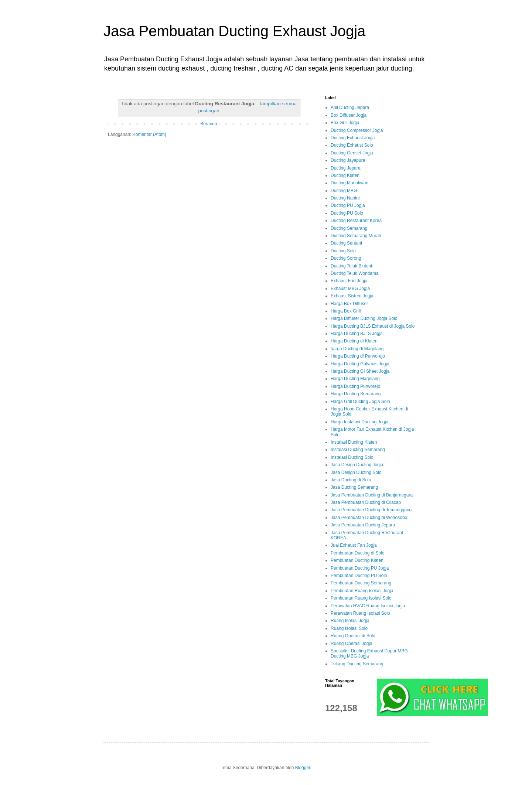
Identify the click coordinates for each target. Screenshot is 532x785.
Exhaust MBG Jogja (350, 289)
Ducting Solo (343, 251)
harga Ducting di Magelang (357, 349)
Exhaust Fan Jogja (349, 281)
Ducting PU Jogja (348, 205)
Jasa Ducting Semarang (354, 487)
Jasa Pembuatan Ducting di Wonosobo (369, 518)
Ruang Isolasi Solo (349, 628)
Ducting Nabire (345, 198)
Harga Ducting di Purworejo (358, 356)
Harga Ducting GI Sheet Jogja (360, 371)
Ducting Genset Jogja (352, 153)
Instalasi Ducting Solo (352, 457)
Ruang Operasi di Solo (353, 636)
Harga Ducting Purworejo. (356, 386)
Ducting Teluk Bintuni (351, 266)
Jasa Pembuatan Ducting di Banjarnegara (372, 495)
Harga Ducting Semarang (356, 394)
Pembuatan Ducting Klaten (357, 560)
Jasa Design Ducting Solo (356, 472)
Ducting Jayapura (348, 160)
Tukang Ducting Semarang (357, 664)
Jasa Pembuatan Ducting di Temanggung (371, 510)
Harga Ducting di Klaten (354, 341)
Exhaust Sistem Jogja (352, 296)
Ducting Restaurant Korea (356, 221)
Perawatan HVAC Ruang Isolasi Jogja (368, 606)
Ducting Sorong (346, 258)
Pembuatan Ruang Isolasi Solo (361, 598)
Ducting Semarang (349, 228)
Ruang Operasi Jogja (352, 644)
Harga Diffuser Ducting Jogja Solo (364, 318)
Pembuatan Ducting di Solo (357, 553)
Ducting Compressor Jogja (357, 130)
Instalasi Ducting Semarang (358, 450)
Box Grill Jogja (345, 123)
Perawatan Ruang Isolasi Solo (360, 613)
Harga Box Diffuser (349, 304)
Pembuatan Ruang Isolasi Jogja (362, 591)
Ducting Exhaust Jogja (353, 138)
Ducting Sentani (346, 243)
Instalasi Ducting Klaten (354, 442)
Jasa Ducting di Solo (351, 480)
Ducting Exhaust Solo (352, 145)
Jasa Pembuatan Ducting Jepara (363, 525)
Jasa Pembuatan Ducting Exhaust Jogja (234, 31)
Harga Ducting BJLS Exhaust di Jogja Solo (373, 326)
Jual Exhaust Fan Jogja (354, 545)
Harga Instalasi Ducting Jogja (359, 422)
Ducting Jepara (346, 168)
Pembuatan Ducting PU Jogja (360, 568)
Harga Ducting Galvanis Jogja (360, 364)
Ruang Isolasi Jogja (350, 621)
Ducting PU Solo (347, 213)
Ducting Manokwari (349, 183)
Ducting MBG (344, 191)
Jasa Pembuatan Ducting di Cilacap (366, 502)
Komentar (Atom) (149, 134)
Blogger (303, 768)
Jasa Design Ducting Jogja (357, 465)
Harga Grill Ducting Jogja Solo (360, 402)
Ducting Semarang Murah (356, 236)
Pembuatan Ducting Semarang (361, 583)
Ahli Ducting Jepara (350, 107)
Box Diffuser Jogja (349, 115)
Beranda (209, 124)
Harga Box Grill (346, 311)
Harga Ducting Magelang (355, 379)
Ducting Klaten (345, 175)
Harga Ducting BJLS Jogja (357, 334)
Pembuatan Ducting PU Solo (359, 576)
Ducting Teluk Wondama (355, 273)
